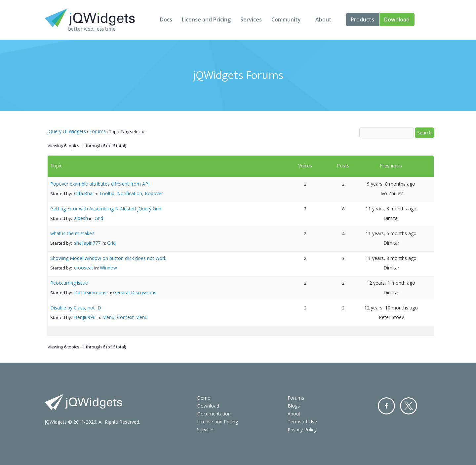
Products (362, 19)
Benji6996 (85, 317)
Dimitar (391, 218)
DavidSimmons (90, 292)
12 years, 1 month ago (391, 283)
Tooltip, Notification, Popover (131, 193)
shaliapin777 (87, 243)
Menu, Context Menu (125, 317)
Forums (98, 131)
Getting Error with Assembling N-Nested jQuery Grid (106, 209)
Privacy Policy (302, 429)
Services (251, 19)
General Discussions (135, 292)
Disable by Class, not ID (76, 308)
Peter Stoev (391, 317)
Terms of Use (302, 422)
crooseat (84, 268)
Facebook (386, 406)
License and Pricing (206, 19)
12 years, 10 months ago (391, 308)
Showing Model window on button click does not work (108, 258)
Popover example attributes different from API (100, 184)
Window (108, 268)
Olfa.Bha (83, 193)
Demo (204, 398)
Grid (99, 218)
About (323, 19)
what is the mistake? (72, 233)
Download (397, 19)
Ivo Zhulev (392, 193)
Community (286, 19)
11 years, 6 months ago (391, 233)
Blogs (294, 406)
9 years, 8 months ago (391, 184)
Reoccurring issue (69, 283)
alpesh (81, 218)
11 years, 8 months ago (391, 258)
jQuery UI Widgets (67, 131)
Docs (166, 19)
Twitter (409, 406)
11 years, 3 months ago (391, 209)
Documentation (214, 414)
